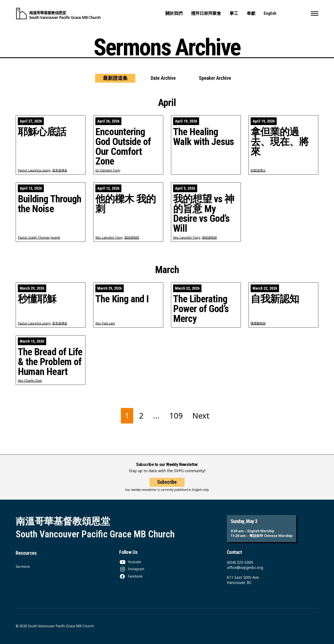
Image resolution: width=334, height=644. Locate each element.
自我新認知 (275, 299)
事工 (234, 13)
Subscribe (167, 486)
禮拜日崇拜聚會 (206, 13)
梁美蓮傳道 (60, 170)
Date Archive (163, 78)
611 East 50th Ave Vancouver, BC (243, 580)
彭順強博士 (258, 170)
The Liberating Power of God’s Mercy (201, 309)
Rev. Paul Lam (105, 323)
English (270, 13)
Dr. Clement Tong (108, 170)
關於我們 (174, 13)
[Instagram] (132, 569)
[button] (315, 14)
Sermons (23, 567)
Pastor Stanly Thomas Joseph (39, 237)
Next (201, 416)
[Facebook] (131, 576)
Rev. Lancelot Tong (109, 237)
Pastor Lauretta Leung (34, 170)
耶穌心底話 (42, 132)
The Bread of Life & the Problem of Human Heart (50, 362)
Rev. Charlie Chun (30, 380)
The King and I (122, 299)
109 (176, 416)
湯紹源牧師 (132, 237)
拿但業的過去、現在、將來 (280, 142)
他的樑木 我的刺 (126, 204)
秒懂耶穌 (37, 299)
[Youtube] (130, 562)
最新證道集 (115, 78)
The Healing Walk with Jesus (204, 137)
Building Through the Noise (50, 204)
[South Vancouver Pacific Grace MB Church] (58, 14)
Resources (26, 553)
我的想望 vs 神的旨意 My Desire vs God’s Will (204, 214)
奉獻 (251, 13)
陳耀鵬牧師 (258, 323)
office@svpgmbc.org (245, 567)
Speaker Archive (215, 78)
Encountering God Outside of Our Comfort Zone (123, 147)
